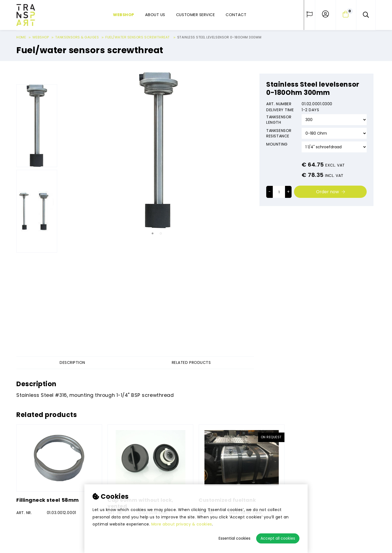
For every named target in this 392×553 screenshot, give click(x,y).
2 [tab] (161, 234)
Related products (191, 362)
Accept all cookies (278, 538)
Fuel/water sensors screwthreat (138, 37)
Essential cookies (235, 538)
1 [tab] (153, 234)
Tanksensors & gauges (77, 37)
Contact (236, 15)
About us (155, 15)
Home (21, 37)
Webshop (124, 15)
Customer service (195, 15)
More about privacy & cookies (182, 524)
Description (72, 362)
